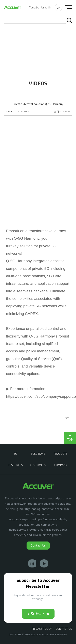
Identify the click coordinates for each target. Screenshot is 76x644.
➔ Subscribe (38, 614)
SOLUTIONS (38, 454)
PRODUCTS (61, 454)
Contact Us (38, 545)
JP (59, 8)
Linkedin (46, 7)
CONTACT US (64, 629)
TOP (70, 440)
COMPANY (61, 465)
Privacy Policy (42, 629)
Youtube (34, 7)
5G (15, 454)
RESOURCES (15, 465)
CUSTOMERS (38, 465)
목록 (67, 417)
